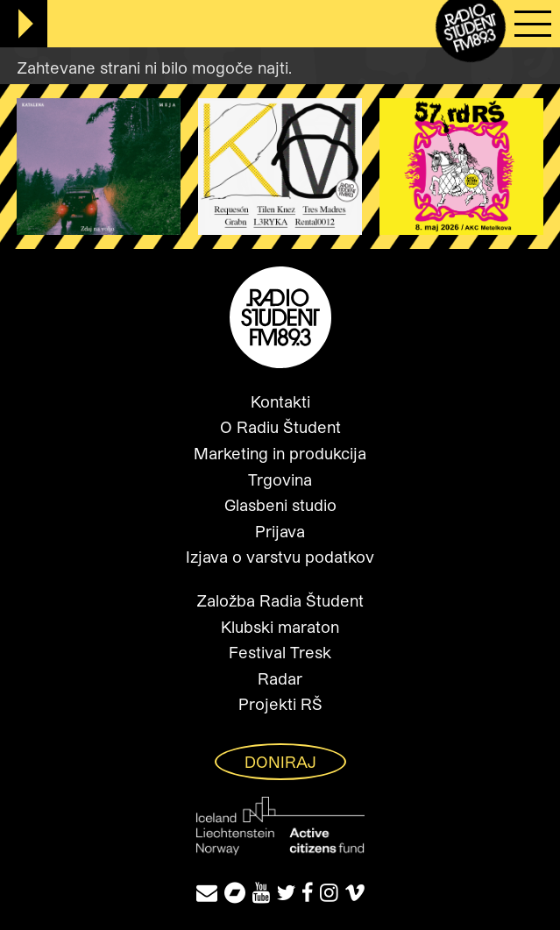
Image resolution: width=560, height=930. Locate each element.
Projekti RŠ (280, 704)
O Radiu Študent (280, 427)
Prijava (280, 531)
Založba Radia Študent (280, 600)
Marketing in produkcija (280, 453)
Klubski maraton (280, 627)
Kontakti (280, 401)
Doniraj (280, 762)
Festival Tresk (280, 652)
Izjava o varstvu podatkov (280, 557)
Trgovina (280, 479)
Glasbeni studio (280, 505)
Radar (280, 678)
